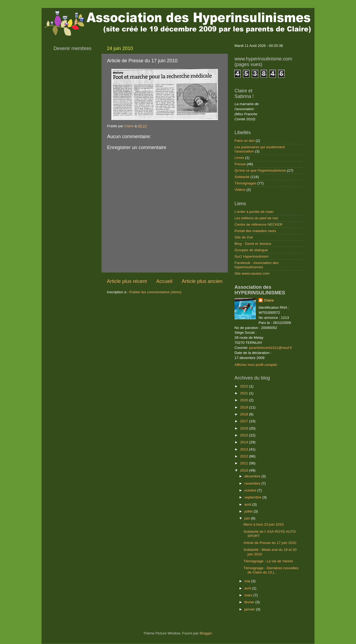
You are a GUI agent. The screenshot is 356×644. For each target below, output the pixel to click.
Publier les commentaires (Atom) (155, 292)
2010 (245, 470)
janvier (250, 609)
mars (249, 595)
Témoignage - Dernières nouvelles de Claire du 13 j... (271, 570)
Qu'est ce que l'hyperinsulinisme (260, 170)
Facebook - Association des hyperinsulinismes (256, 265)
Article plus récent (127, 281)
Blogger (206, 633)
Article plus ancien (202, 281)
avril (248, 588)
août (248, 504)
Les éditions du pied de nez (256, 218)
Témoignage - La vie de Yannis (268, 561)
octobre (251, 490)
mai (248, 581)
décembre (253, 476)
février (250, 602)
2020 (245, 400)
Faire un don (245, 141)
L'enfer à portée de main (254, 212)
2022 (245, 386)
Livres (239, 158)
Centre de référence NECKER (258, 224)
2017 (245, 421)
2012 (245, 456)
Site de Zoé (244, 237)
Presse (240, 164)
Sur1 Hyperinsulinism (252, 256)
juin (248, 518)
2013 (245, 449)
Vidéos (240, 190)
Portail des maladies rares (255, 231)
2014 (245, 442)
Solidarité (242, 177)
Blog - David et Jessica (253, 244)
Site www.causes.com (252, 273)
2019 (245, 407)
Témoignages (245, 183)
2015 (245, 435)
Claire (269, 300)
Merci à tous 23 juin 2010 (264, 524)
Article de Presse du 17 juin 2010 (270, 543)
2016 (245, 428)
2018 (245, 414)
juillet (249, 511)
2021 (245, 393)
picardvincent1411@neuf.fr (271, 348)
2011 (245, 463)
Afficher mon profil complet (256, 365)
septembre (253, 497)
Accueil (164, 281)
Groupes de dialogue (251, 250)
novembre (253, 483)
